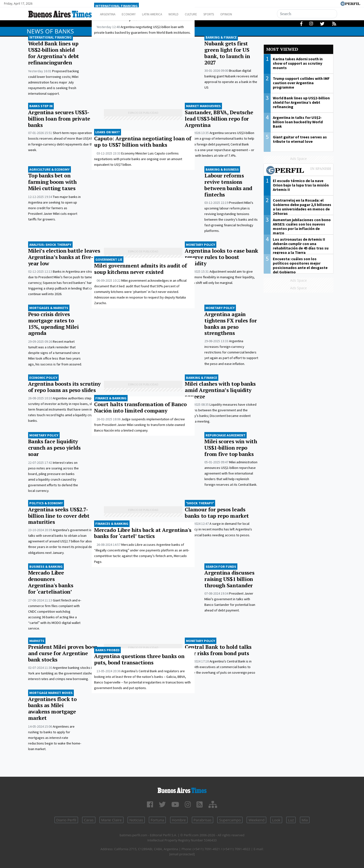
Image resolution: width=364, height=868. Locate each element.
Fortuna (157, 820)
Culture (203, 14)
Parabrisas (203, 820)
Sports (223, 14)
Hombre (179, 820)
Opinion (243, 14)
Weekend (256, 820)
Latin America (159, 14)
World (183, 14)
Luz (291, 820)
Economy (133, 14)
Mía (305, 820)
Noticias (136, 820)
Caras (89, 820)
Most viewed (282, 49)
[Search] (307, 14)
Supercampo (230, 820)
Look (276, 820)
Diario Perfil (66, 820)
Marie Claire (111, 820)
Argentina (109, 14)
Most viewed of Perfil (298, 171)
